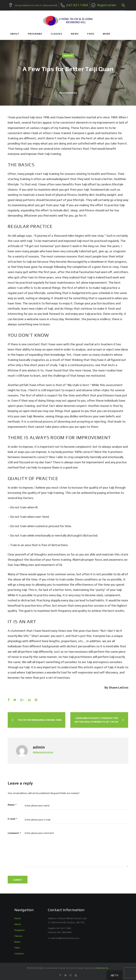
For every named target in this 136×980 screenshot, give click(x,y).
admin (39, 746)
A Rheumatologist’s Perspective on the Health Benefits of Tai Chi (96, 719)
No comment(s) (68, 92)
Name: (12, 804)
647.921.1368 (64, 927)
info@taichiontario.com (67, 937)
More (107, 33)
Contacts (19, 953)
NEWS (75, 33)
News (17, 941)
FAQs (91, 33)
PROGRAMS (35, 33)
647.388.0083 (64, 931)
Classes (18, 935)
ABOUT (15, 33)
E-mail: (12, 818)
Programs (20, 929)
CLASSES (57, 33)
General (68, 55)
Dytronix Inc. (103, 967)
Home (18, 917)
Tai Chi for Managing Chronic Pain (40, 719)
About (18, 923)
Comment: (14, 832)
